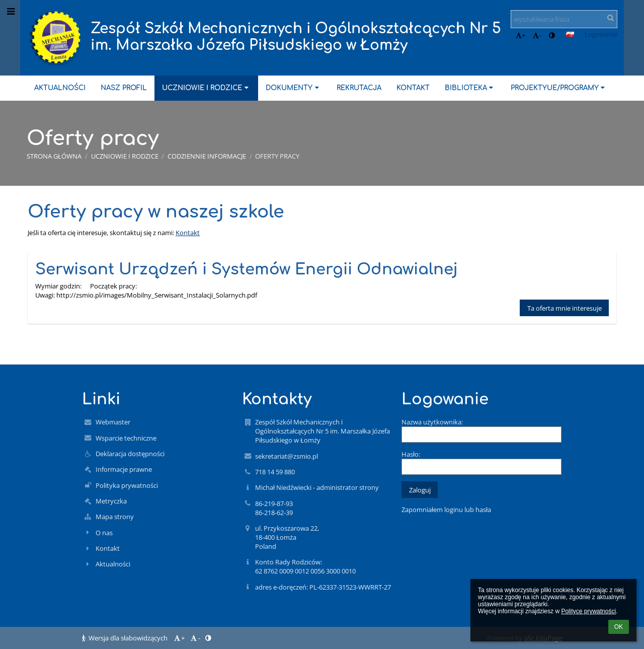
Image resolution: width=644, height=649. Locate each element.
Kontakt (188, 233)
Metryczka (111, 501)
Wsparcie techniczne (126, 438)
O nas (104, 533)
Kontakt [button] (413, 88)
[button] (570, 34)
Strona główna (54, 156)
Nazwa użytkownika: (432, 422)
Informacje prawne (124, 469)
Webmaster (113, 422)
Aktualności (113, 564)
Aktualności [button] (60, 88)
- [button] (537, 35)
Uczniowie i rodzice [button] (206, 88)
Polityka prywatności (127, 485)
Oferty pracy (277, 156)
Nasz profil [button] (124, 88)
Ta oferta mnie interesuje (565, 308)
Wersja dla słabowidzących (126, 638)
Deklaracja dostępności (130, 454)
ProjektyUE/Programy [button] (559, 88)
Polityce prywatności (588, 611)
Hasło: (411, 454)
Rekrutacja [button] (359, 88)
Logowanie (601, 34)
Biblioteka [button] (470, 88)
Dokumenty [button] (293, 88)
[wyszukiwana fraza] (564, 19)
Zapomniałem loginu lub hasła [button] (446, 510)
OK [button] (619, 627)
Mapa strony (115, 517)
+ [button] (520, 35)
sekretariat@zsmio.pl (287, 456)
